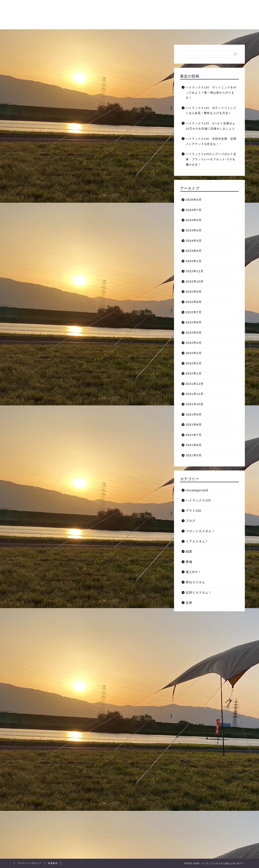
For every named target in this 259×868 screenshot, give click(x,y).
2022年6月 (194, 322)
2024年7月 (194, 210)
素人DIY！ (193, 572)
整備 (181, 34)
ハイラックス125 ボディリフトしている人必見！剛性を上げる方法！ (211, 111)
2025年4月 (194, 200)
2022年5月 (194, 333)
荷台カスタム (90, 34)
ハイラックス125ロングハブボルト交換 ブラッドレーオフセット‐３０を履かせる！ (211, 159)
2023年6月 (194, 251)
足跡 (189, 603)
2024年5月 (194, 220)
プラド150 (193, 511)
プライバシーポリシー (30, 863)
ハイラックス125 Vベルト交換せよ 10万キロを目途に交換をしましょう (212, 126)
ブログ (191, 521)
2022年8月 (194, 302)
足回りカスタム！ (59, 34)
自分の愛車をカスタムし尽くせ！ (130, 14)
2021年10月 (195, 404)
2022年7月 (194, 312)
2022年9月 (194, 292)
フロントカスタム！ (123, 34)
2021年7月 (194, 435)
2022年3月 (194, 353)
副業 (189, 551)
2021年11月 (195, 394)
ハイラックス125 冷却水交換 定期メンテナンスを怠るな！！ (211, 141)
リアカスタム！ (157, 34)
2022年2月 (194, 363)
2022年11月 (195, 271)
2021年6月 (194, 445)
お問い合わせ (203, 34)
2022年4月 (194, 343)
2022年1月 (194, 373)
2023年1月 (194, 261)
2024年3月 (194, 241)
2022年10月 (195, 281)
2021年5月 (194, 455)
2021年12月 (195, 384)
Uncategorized (197, 490)
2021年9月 (194, 414)
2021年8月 (194, 425)
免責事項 (53, 863)
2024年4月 (194, 230)
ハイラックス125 (198, 500)
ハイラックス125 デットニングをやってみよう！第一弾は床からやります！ (211, 93)
